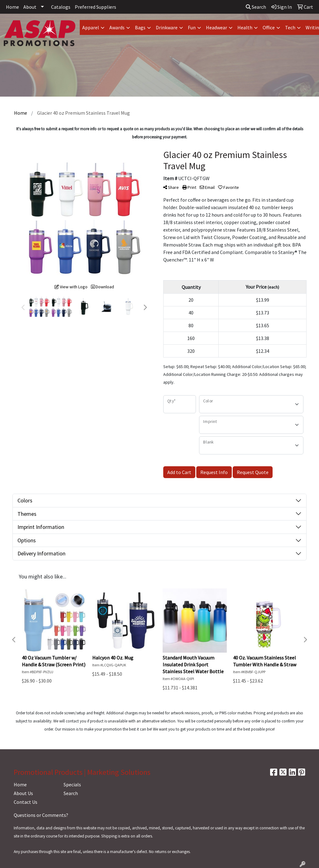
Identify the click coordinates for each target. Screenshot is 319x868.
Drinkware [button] (167, 27)
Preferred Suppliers (95, 7)
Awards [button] (117, 27)
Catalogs (61, 7)
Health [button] (245, 27)
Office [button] (269, 27)
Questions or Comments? (41, 815)
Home (12, 7)
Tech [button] (290, 27)
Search (256, 7)
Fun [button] (192, 27)
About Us (23, 793)
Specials (72, 784)
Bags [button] (140, 27)
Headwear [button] (217, 27)
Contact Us (26, 802)
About (30, 7)
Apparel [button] (91, 27)
